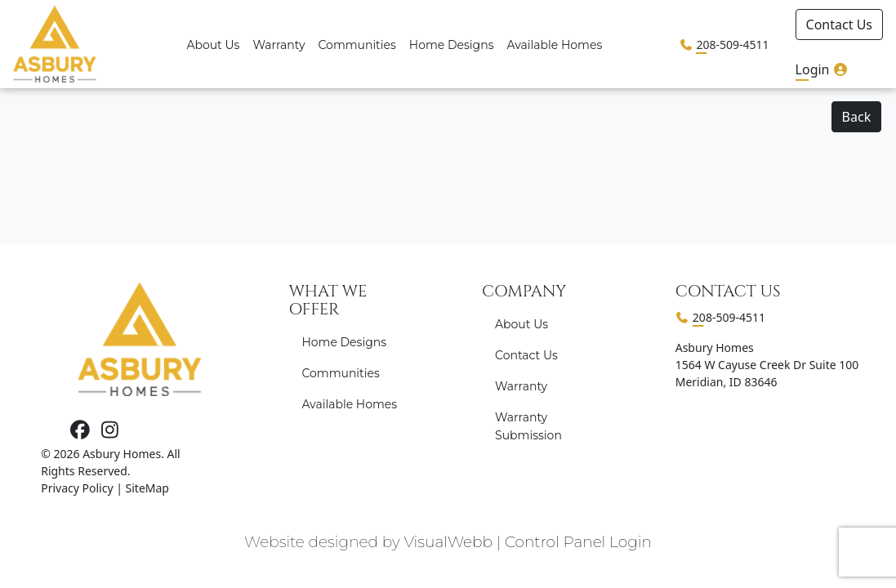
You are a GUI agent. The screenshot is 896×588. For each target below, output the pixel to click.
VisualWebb (448, 542)
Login (822, 69)
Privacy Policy (77, 488)
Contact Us (839, 24)
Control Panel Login (578, 542)
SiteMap (147, 488)
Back (857, 117)
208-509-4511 (732, 45)
